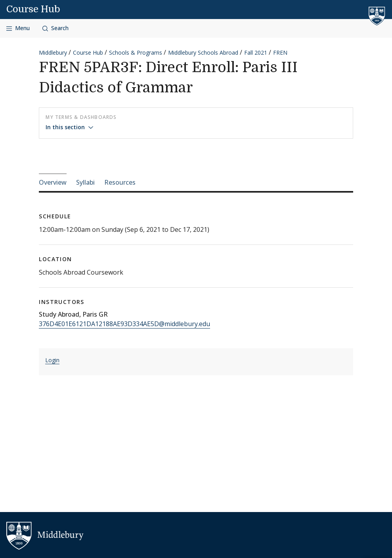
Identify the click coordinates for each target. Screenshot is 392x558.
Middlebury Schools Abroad (203, 53)
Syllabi (85, 182)
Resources (120, 182)
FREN (280, 53)
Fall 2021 (256, 53)
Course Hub (33, 9)
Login (52, 360)
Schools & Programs (136, 53)
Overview (53, 182)
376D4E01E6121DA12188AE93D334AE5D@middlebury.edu (124, 324)
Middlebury (53, 53)
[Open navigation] (18, 28)
